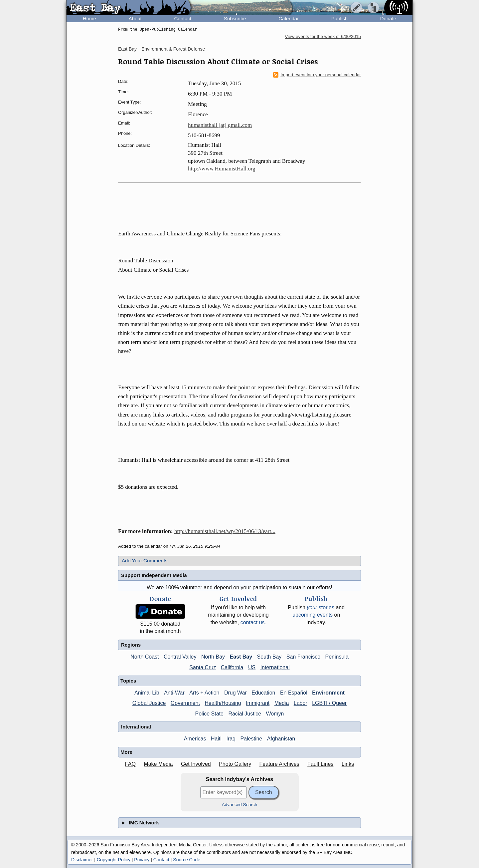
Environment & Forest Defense (173, 49)
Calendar (289, 18)
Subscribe (235, 18)
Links (348, 764)
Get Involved (196, 764)
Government (185, 703)
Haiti (216, 739)
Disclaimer (82, 860)
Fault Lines (320, 764)
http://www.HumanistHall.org (222, 169)
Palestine (251, 739)
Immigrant (258, 703)
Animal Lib (147, 693)
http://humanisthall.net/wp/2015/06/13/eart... (225, 531)
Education (263, 693)
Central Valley (180, 657)
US (252, 667)
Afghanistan (281, 739)
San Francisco (303, 657)
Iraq (231, 739)
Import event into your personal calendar (317, 75)
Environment (328, 693)
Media (282, 703)
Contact (183, 18)
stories (320, 607)
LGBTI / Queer (329, 703)
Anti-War (174, 693)
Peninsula (337, 657)
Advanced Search (240, 805)
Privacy (142, 860)
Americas (195, 739)
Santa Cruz (203, 667)
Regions (131, 645)
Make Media (158, 764)
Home (89, 18)
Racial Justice (245, 714)
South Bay (269, 657)
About (135, 18)
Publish (339, 18)
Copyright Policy (114, 860)
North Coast (145, 657)
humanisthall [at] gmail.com (220, 125)
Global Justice (149, 703)
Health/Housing (223, 703)
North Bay (213, 657)
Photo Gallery (235, 764)
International (275, 667)
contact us (253, 622)
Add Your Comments (145, 561)
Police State (209, 714)
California (232, 667)
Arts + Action (204, 693)
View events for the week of (323, 36)
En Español (294, 693)
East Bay (127, 49)
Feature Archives (279, 764)
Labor (301, 703)
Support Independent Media (154, 575)
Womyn (275, 714)
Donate (388, 18)
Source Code (187, 860)
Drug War (236, 693)
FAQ (130, 764)
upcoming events (313, 615)
